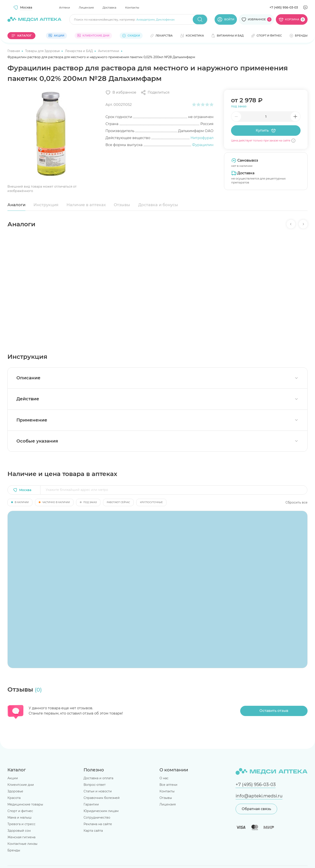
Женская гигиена (21, 837)
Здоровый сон (19, 831)
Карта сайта (93, 831)
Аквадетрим (145, 19)
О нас (164, 778)
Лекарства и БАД (79, 51)
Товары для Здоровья (43, 51)
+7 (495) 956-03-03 (284, 7)
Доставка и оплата (98, 778)
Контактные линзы (22, 844)
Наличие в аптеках (86, 205)
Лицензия (86, 7)
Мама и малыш (19, 817)
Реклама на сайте (98, 824)
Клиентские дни (21, 785)
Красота (14, 798)
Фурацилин (203, 145)
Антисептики (109, 51)
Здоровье (15, 791)
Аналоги (16, 205)
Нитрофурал (202, 138)
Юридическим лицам (101, 811)
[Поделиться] (155, 92)
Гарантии (91, 804)
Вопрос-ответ (95, 785)
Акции (13, 778)
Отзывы (122, 205)
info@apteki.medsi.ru (259, 796)
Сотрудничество (97, 817)
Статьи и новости (98, 791)
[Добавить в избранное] (121, 92)
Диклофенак (165, 19)
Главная (14, 51)
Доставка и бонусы (158, 205)
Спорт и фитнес (20, 811)
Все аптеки (168, 785)
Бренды (14, 850)
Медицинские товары (25, 804)
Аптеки (65, 7)
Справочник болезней (102, 798)
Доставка (109, 7)
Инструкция (46, 205)
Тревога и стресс (21, 824)
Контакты (132, 7)
